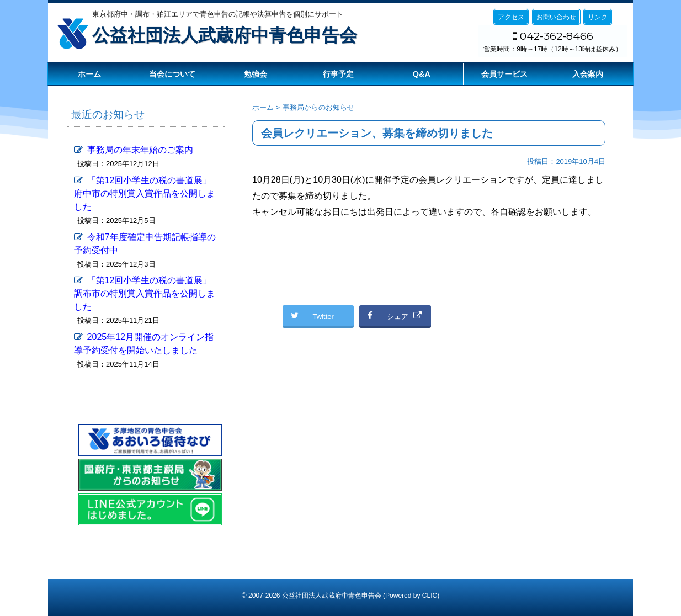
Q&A (422, 74)
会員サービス (504, 74)
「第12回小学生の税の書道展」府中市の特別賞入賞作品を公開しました (145, 193)
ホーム (89, 74)
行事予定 (338, 74)
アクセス (511, 17)
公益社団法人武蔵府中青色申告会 (225, 35)
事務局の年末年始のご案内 (140, 150)
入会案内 (588, 74)
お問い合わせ (556, 17)
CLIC (430, 596)
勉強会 (256, 74)
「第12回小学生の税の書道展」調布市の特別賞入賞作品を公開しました (145, 293)
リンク (598, 17)
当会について (172, 74)
